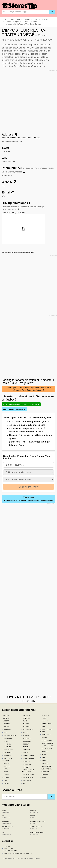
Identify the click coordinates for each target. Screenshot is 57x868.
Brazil (5, 732)
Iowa (4, 781)
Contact (6, 846)
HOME (10, 697)
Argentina (7, 724)
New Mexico (26, 764)
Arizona (6, 727)
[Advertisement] (28, 100)
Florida (6, 763)
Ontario (44, 718)
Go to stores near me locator (21, 404)
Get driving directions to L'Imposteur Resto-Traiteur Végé (23, 208)
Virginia (44, 763)
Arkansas (6, 730)
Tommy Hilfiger (36, 828)
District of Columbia (7, 759)
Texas (43, 755)
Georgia (6, 766)
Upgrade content (9, 851)
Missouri (25, 744)
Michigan (25, 735)
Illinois (5, 775)
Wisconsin (45, 772)
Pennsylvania (46, 724)
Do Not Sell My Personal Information (17, 853)
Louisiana (25, 718)
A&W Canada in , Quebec (29, 422)
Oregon (44, 721)
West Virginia (46, 769)
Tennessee (45, 752)
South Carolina (47, 746)
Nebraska (25, 750)
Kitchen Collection (38, 822)
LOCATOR (28, 697)
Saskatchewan (46, 743)
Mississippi (26, 741)
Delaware (6, 756)
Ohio (23, 783)
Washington (45, 766)
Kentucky (25, 715)
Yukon (43, 778)
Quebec (44, 737)
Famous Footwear (37, 833)
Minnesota (26, 738)
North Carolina (28, 775)
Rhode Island (46, 740)
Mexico (24, 732)
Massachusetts (28, 730)
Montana (25, 747)
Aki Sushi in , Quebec (27, 425)
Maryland (25, 727)
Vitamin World (7, 828)
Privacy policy (8, 848)
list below (38, 60)
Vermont (44, 760)
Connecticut (8, 750)
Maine (24, 721)
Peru (43, 727)
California (7, 738)
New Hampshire (27, 758)
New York (25, 767)
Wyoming (44, 775)
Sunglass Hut (7, 822)
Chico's (34, 811)
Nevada (24, 753)
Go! (52, 12)
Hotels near (29, 499)
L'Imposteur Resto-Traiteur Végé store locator (24, 66)
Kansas (5, 783)
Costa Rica (7, 753)
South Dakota (46, 749)
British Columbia (9, 735)
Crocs (34, 817)
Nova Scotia (26, 781)
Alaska (5, 718)
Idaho (5, 772)
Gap (6, 833)
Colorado (7, 747)
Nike (6, 817)
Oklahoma (45, 715)
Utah (42, 757)
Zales (6, 811)
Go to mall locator (14, 409)
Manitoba (25, 724)
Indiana (5, 778)
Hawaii (5, 769)
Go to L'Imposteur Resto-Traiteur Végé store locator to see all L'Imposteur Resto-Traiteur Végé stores (28, 389)
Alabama (6, 715)
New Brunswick (27, 756)
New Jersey (26, 761)
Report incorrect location (12, 141)
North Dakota (27, 778)
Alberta (6, 721)
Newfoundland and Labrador (27, 771)
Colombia (6, 744)
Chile (5, 741)
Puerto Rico (45, 734)
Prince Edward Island (46, 731)
